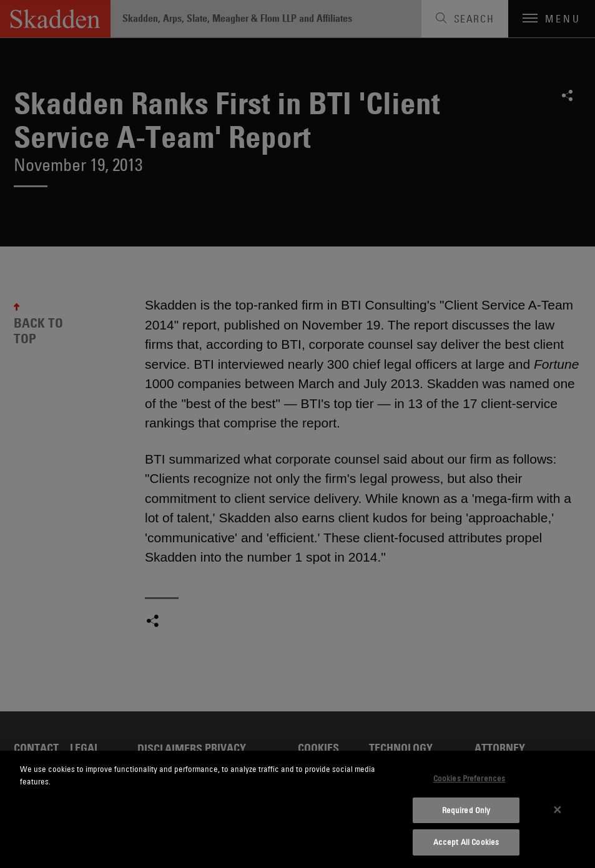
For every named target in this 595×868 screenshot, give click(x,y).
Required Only (466, 810)
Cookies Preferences (469, 778)
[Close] (558, 809)
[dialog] (297, 809)
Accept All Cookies (466, 842)
